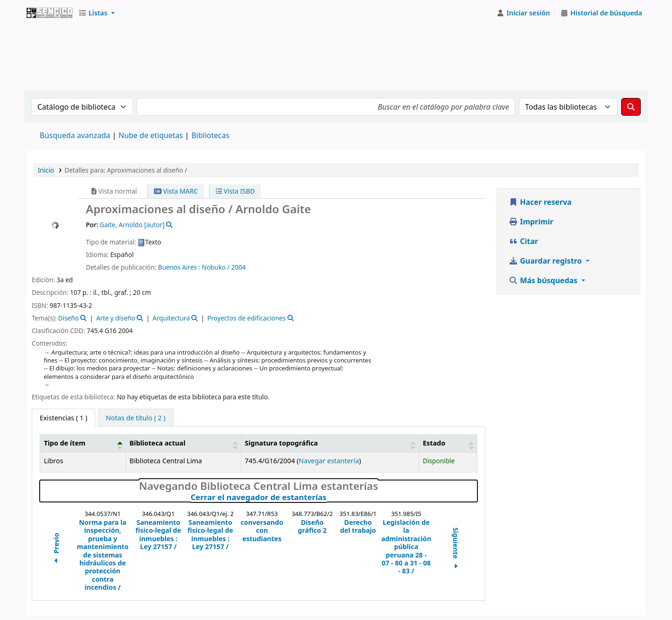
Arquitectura (171, 318)
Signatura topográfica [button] (282, 443)
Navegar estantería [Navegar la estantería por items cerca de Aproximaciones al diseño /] (329, 461)
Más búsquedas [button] (544, 280)
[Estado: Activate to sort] (448, 443)
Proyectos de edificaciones (246, 318)
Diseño (68, 318)
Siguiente (455, 549)
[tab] (136, 418)
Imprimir (531, 222)
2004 (239, 267)
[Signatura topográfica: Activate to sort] (330, 443)
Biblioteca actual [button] (158, 443)
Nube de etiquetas (151, 135)
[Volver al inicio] (644, 591)
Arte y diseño (116, 318)
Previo (56, 549)
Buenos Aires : (180, 267)
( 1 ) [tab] (63, 418)
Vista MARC (176, 191)
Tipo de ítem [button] (65, 443)
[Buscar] (631, 107)
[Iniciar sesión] (523, 13)
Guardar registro (546, 261)
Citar (523, 241)
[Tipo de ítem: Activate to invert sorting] (83, 443)
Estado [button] (434, 443)
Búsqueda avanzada (75, 135)
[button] (97, 13)
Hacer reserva (540, 202)
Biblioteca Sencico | (49, 13)
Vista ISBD (235, 191)
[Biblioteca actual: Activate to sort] (183, 443)
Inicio (46, 170)
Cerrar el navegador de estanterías (329, 497)
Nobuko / (217, 267)
